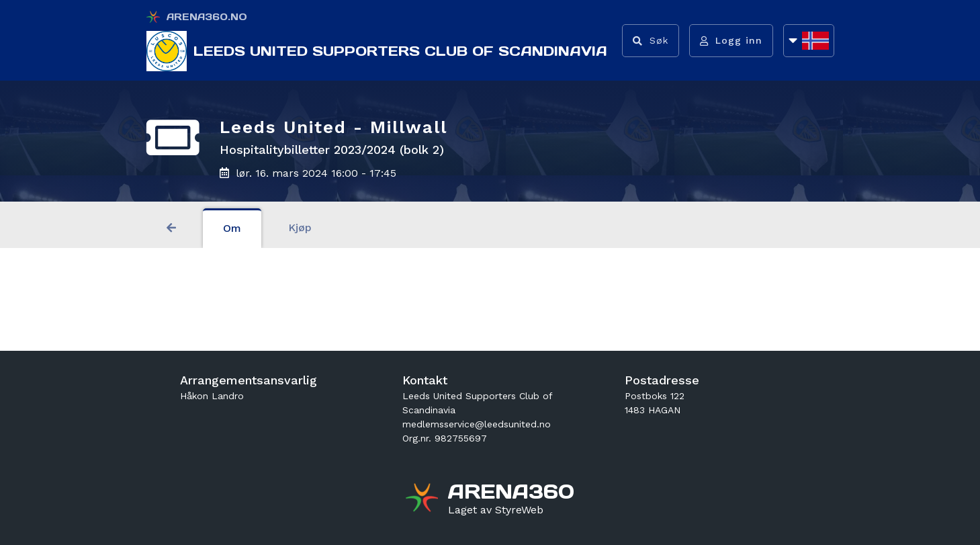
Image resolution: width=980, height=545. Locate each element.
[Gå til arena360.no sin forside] (424, 499)
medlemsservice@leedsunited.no (477, 424)
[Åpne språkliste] (809, 41)
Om (232, 228)
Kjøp (300, 227)
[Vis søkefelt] (651, 41)
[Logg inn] (731, 41)
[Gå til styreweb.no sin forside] (496, 510)
